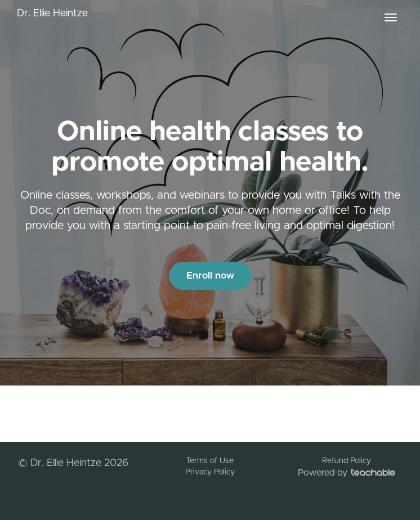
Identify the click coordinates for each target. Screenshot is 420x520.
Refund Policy (347, 461)
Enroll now (210, 275)
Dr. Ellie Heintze (52, 14)
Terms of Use (210, 461)
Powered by (347, 473)
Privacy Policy (210, 472)
